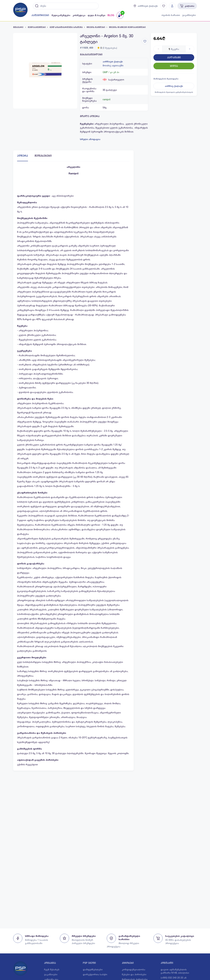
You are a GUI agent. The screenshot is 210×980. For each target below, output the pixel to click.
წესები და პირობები (134, 974)
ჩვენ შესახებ (52, 969)
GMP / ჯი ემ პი (111, 72)
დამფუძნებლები (93, 969)
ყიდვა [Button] (174, 66)
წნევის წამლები (96, 27)
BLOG (111, 15)
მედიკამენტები (61, 15)
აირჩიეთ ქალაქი (113, 62)
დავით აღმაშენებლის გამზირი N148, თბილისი (175, 971)
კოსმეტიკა (79, 15)
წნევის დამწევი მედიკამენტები (127, 27)
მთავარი (19, 27)
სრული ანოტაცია (90, 139)
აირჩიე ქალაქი (174, 86)
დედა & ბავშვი (96, 15)
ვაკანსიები (189, 15)
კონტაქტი (167, 963)
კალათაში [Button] (174, 57)
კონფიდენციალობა (134, 969)
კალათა (187, 6)
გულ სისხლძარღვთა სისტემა (66, 27)
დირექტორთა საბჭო (95, 974)
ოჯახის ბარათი (171, 15)
